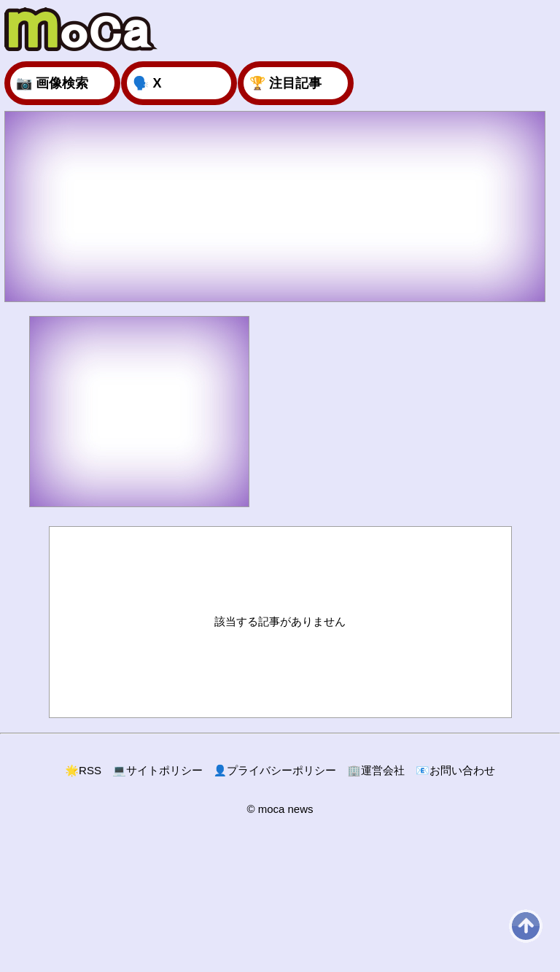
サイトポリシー (157, 770)
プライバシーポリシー (275, 770)
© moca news (280, 809)
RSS (83, 770)
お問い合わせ (455, 770)
